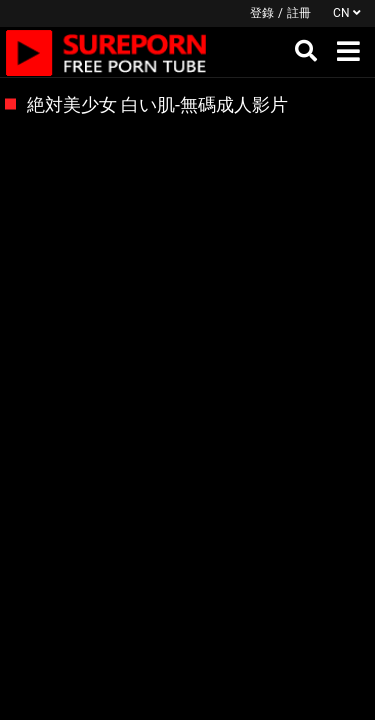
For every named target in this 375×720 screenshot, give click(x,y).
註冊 (299, 13)
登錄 (262, 13)
